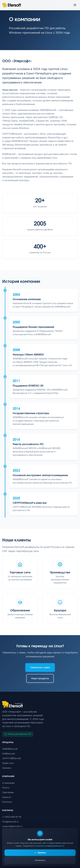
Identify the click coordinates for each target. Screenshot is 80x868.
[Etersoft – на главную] (12, 5)
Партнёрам (8, 792)
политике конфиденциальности (50, 846)
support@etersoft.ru (12, 826)
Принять (40, 853)
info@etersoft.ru (10, 822)
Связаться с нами (40, 667)
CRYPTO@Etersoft (12, 758)
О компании (8, 783)
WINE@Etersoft (10, 749)
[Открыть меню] (75, 5)
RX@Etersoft (9, 754)
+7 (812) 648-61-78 (12, 817)
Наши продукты (40, 678)
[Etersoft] (40, 704)
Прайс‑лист (8, 763)
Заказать (7, 768)
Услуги (6, 788)
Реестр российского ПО (18, 734)
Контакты (7, 802)
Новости (7, 797)
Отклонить (40, 860)
